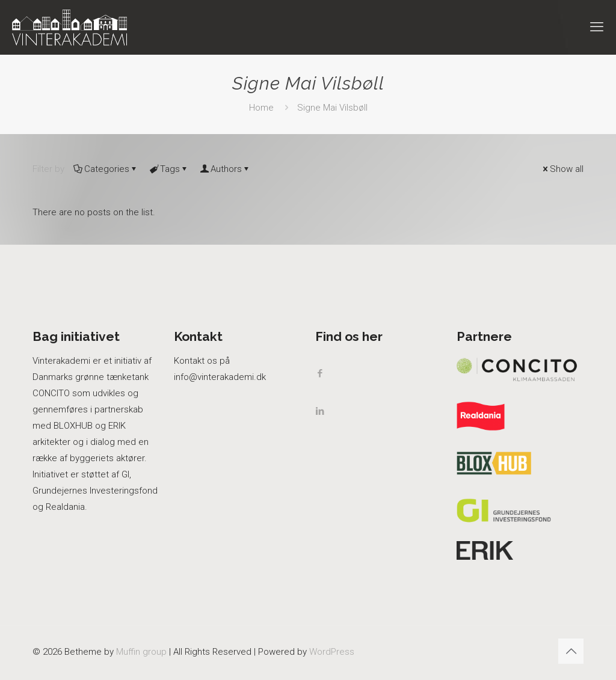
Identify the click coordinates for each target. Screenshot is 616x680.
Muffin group (141, 652)
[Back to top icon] (571, 651)
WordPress (332, 652)
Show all (562, 169)
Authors (225, 169)
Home (261, 108)
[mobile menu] (597, 27)
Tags (169, 169)
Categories (106, 169)
